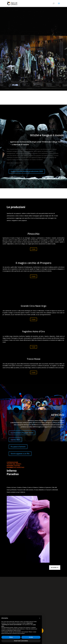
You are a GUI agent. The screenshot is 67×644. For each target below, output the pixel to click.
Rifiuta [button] (11, 637)
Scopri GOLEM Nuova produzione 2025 (27, 171)
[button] (40, 618)
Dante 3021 (15, 440)
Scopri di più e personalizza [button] (21, 641)
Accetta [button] (31, 637)
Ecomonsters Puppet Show (22, 433)
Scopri (34, 249)
